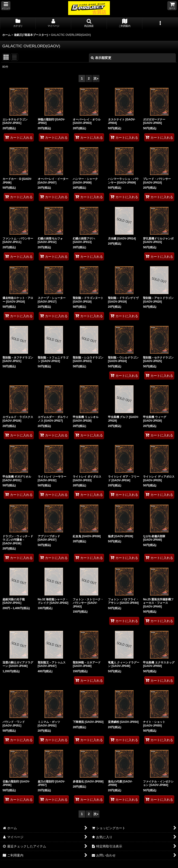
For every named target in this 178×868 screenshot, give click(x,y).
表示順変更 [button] (101, 58)
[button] (6, 6)
